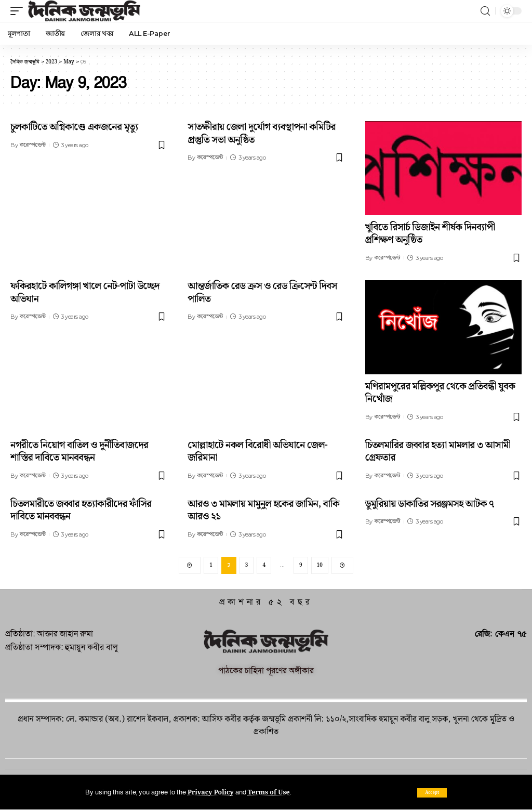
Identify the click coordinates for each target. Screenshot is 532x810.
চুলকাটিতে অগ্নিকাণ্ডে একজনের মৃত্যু (74, 127)
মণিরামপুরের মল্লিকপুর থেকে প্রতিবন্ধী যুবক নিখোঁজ (440, 393)
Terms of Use (270, 792)
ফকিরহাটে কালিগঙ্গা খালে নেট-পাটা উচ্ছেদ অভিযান (85, 293)
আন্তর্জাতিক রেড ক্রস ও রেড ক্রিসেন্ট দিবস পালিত (262, 293)
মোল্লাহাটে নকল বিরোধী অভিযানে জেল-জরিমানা (257, 452)
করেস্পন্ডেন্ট (33, 145)
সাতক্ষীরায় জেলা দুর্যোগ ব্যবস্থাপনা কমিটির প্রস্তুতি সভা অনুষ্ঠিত (262, 134)
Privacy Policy (211, 792)
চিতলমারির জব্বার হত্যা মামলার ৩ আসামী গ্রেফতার (438, 452)
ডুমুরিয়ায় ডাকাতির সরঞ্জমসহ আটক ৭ (430, 504)
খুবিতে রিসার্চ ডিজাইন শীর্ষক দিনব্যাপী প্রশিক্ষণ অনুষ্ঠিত (430, 234)
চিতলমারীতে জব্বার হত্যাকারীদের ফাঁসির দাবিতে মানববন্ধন (81, 511)
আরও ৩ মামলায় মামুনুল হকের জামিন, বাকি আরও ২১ (263, 511)
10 (320, 565)
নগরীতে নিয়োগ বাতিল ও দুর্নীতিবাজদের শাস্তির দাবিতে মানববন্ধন (79, 452)
